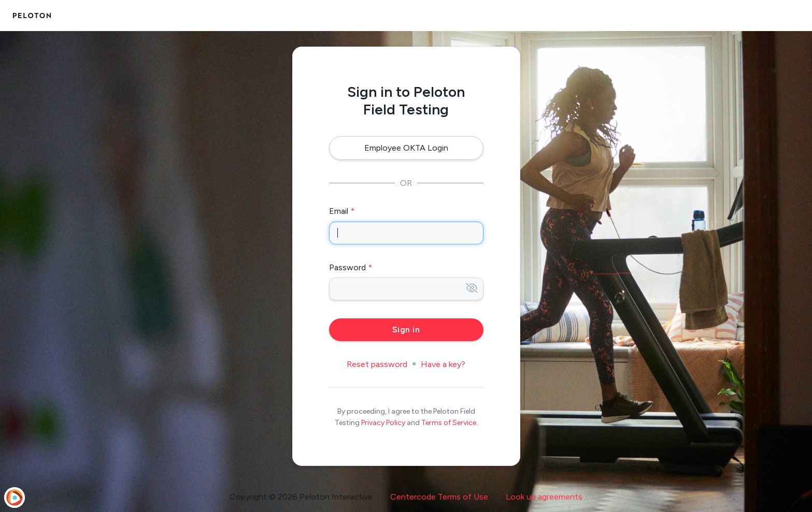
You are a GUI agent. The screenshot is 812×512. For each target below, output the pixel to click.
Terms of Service (449, 423)
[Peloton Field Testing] (32, 16)
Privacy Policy (383, 423)
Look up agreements (544, 497)
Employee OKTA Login (406, 148)
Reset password (377, 364)
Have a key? (443, 364)
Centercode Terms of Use (439, 497)
